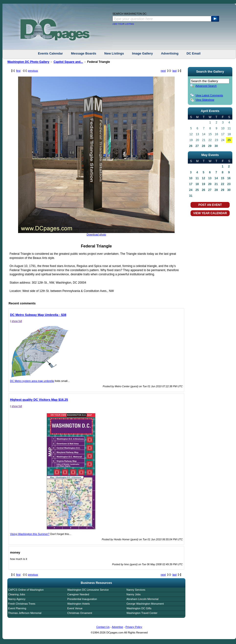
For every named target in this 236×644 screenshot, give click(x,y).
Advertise (117, 627)
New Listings (114, 53)
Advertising (170, 53)
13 (210, 178)
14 (216, 178)
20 (210, 184)
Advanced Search (206, 86)
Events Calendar (50, 53)
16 (229, 178)
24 (191, 190)
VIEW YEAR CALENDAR (210, 213)
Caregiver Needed (78, 594)
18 (197, 184)
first (18, 71)
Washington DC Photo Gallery (28, 62)
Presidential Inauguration (82, 599)
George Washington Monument (145, 604)
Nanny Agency (17, 599)
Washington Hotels (79, 604)
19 (203, 184)
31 (191, 196)
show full (17, 321)
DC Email (194, 53)
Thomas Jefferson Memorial (25, 613)
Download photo (96, 234)
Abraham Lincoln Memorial (142, 599)
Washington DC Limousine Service (88, 590)
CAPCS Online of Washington (26, 590)
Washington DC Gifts (139, 608)
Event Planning (17, 608)
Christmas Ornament (80, 613)
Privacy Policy (134, 627)
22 (222, 184)
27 (197, 146)
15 (222, 178)
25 (229, 140)
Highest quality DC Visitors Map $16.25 (39, 400)
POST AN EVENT (210, 205)
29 (210, 146)
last (174, 71)
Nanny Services (136, 590)
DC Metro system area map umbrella (39, 380)
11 (197, 178)
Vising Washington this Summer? (71, 533)
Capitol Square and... (68, 62)
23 (229, 184)
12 (203, 178)
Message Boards (84, 53)
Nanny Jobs (134, 594)
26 (191, 146)
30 (216, 146)
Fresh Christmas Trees (22, 604)
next (163, 71)
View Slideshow (205, 100)
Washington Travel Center (142, 613)
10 (191, 178)
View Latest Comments (209, 95)
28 (203, 146)
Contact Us (103, 627)
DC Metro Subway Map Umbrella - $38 (38, 315)
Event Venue (75, 608)
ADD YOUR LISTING (123, 24)
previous (33, 71)
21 (216, 184)
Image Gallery (142, 53)
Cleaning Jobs (17, 594)
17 (191, 184)
